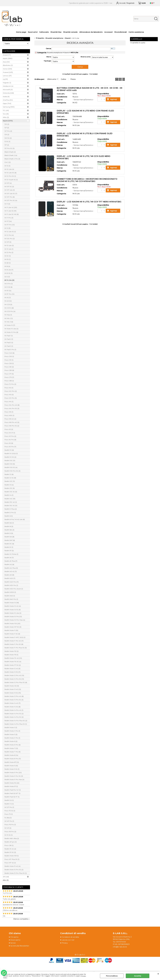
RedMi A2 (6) (9, 564)
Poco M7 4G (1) (10, 863)
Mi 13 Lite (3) (9, 245)
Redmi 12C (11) (10, 481)
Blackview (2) (8, 65)
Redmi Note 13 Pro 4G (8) (14, 696)
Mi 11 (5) (7, 204)
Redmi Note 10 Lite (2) (13, 613)
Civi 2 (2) (7, 162)
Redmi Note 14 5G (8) (12, 707)
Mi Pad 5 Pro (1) (10, 350)
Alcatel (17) (7, 55)
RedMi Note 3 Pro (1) (12, 731)
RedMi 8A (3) (9, 530)
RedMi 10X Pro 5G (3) (12, 471)
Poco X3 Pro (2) (10, 436)
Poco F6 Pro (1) (10, 825)
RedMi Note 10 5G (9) (12, 610)
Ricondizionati (121, 32)
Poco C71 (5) (9, 374)
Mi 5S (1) (7, 259)
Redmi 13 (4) (9, 485)
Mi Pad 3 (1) (9, 343)
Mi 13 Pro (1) (9, 252)
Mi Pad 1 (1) (9, 336)
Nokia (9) (6, 97)
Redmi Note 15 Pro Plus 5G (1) (16, 873)
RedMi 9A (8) (9, 537)
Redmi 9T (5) (9, 551)
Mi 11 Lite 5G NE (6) (11, 214)
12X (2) (7, 134)
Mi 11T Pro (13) (9, 225)
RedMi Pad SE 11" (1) (12, 797)
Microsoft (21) (8, 90)
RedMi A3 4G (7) (11, 571)
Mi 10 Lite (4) (9, 169)
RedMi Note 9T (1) (11, 786)
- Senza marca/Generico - (83, 99)
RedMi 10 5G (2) (10, 457)
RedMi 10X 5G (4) (11, 467)
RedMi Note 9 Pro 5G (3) (14, 776)
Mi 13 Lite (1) (9, 249)
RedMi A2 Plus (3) (11, 568)
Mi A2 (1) (8, 297)
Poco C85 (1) (9, 381)
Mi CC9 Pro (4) (10, 311)
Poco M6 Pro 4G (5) (12, 422)
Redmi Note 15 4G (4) (12, 866)
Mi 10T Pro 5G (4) (11, 200)
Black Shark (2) (10, 152)
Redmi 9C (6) (9, 544)
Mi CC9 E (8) (9, 308)
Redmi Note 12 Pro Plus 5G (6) (16, 682)
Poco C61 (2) (9, 367)
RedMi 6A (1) (9, 523)
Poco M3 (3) (9, 395)
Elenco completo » (21, 919)
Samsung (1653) (9, 107)
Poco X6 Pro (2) (10, 832)
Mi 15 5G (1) (8, 835)
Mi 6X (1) (7, 263)
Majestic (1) (7, 83)
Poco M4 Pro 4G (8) (12, 405)
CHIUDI (158, 974)
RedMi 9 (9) (9, 533)
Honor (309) (7, 69)
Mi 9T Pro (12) (9, 294)
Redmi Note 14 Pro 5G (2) (14, 714)
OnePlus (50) (8, 100)
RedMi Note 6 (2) (11, 741)
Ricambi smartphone (55, 53)
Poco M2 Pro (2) (11, 391)
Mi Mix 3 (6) (9, 322)
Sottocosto (44, 32)
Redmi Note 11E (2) (11, 651)
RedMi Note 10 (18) (12, 603)
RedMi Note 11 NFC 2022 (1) (15, 637)
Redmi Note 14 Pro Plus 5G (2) (16, 721)
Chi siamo (14, 937)
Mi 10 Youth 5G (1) (11, 180)
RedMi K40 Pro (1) (11, 599)
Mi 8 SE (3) (8, 273)
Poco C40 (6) (9, 353)
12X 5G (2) (8, 138)
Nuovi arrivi (33, 32)
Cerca (48, 48)
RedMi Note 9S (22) (12, 783)
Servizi (13, 943)
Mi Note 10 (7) (10, 325)
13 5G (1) (7, 141)
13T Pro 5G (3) (9, 148)
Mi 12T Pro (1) (9, 807)
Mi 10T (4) (8, 183)
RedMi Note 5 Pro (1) (12, 738)
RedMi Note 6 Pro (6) (12, 745)
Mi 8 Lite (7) (9, 270)
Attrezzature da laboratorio (91, 32)
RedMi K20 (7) (10, 578)
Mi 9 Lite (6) (9, 280)
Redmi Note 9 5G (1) (12, 769)
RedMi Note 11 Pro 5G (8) (14, 644)
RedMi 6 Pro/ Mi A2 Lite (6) (15, 519)
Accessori (108, 32)
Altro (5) (6, 880)
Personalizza (112, 976)
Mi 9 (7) (7, 277)
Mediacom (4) (8, 86)
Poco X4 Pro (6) (10, 440)
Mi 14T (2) (8, 828)
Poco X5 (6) (9, 443)
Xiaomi (67, 53)
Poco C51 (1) (9, 360)
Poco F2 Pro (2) (10, 384)
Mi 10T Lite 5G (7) (11, 194)
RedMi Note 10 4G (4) (13, 606)
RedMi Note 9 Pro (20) (13, 773)
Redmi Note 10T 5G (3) (13, 627)
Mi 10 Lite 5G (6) (10, 173)
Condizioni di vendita (70, 937)
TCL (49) (6, 110)
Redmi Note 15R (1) (11, 856)
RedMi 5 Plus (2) (11, 509)
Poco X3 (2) (9, 429)
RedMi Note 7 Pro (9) (12, 752)
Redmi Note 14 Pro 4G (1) (14, 710)
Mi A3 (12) (8, 301)
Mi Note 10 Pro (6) (11, 332)
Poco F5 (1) (9, 814)
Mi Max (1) (8, 315)
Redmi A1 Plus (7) (11, 561)
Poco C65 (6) (9, 370)
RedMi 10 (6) (9, 450)
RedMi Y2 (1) (9, 804)
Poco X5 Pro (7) (10, 447)
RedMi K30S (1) (10, 592)
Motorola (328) (8, 93)
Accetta (138, 976)
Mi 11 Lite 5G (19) (10, 211)
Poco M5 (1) (9, 412)
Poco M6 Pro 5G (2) (12, 426)
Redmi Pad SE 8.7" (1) (12, 793)
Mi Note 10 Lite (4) (11, 329)
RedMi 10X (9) (10, 464)
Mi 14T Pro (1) (9, 821)
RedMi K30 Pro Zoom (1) (14, 589)
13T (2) (7, 145)
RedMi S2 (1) (9, 800)
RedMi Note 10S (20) (12, 623)
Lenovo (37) (7, 76)
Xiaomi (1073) (8, 121)
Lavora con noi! (68, 940)
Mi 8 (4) (7, 266)
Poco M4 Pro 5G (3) (12, 408)
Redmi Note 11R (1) (11, 655)
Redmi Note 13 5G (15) (13, 693)
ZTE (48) (6, 877)
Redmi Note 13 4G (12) (13, 689)
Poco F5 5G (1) (10, 811)
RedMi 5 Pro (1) (10, 513)
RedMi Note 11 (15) (11, 630)
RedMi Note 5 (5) (11, 734)
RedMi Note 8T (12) (12, 762)
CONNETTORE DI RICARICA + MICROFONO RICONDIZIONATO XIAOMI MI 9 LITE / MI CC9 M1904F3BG (87, 188)
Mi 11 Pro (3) (9, 218)
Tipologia (47, 61)
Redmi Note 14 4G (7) (12, 703)
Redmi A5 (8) (9, 575)
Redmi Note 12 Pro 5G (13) (14, 679)
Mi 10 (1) (7, 166)
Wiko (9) (6, 117)
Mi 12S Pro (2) (9, 239)
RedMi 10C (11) (10, 460)
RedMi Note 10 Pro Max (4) (15, 620)
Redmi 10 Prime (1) (11, 554)
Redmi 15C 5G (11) (11, 506)
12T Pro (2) (8, 131)
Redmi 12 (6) (9, 474)
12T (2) (7, 128)
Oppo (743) (7, 103)
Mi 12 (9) (7, 228)
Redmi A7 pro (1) (10, 842)
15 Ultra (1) (8, 818)
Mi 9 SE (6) (8, 287)
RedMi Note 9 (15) (11, 766)
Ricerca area (86, 57)
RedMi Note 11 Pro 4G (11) (14, 641)
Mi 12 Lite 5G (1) (10, 232)
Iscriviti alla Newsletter (20, 946)
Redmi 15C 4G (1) (11, 502)
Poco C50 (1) (9, 356)
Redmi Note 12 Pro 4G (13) (14, 675)
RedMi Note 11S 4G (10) (13, 658)
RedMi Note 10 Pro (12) (13, 616)
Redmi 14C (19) (10, 499)
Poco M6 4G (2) (10, 419)
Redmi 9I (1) (9, 547)
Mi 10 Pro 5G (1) (10, 176)
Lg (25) (5, 79)
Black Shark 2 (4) (11, 155)
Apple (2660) (8, 58)
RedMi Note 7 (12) (11, 748)
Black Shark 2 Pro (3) (12, 159)
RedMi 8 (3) (9, 526)
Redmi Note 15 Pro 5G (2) (14, 870)
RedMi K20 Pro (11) (11, 582)
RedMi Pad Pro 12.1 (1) (13, 790)
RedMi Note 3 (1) (11, 727)
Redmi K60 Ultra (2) (12, 838)
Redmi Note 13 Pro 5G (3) (14, 700)
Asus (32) (6, 62)
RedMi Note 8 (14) (11, 755)
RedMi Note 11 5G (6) (12, 634)
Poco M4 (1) (9, 402)
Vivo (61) (6, 114)
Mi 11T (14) (8, 221)
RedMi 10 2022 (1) (11, 453)
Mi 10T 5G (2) (9, 187)
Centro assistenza (136, 32)
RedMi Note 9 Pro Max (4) (14, 779)
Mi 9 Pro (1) (9, 284)
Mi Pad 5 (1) (9, 346)
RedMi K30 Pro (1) (11, 585)
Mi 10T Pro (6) (9, 197)
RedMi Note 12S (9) (12, 686)
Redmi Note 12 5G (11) (12, 672)
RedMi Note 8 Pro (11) (13, 759)
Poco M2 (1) (9, 388)
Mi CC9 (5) (8, 304)
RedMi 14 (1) (9, 495)
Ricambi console (70, 32)
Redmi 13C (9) (9, 488)
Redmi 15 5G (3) (10, 852)
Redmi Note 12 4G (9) (12, 669)
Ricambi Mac (56, 32)
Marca (49, 57)
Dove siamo (15, 940)
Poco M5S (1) (9, 415)
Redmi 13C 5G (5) (11, 492)
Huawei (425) (8, 72)
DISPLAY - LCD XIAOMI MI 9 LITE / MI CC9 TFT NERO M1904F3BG (89, 211)
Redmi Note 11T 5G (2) (13, 665)
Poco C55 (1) (9, 363)
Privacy (65, 943)
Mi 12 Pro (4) (9, 235)
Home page (21, 32)
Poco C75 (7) (9, 377)
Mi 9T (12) (8, 291)
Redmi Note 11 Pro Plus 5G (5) (16, 648)
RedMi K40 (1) (10, 596)
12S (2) (7, 124)
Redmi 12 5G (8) (10, 478)
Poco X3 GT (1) (10, 433)
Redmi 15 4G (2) (10, 849)
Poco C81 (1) (9, 845)
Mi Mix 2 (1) (9, 318)
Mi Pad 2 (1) (9, 339)
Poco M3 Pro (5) (11, 398)
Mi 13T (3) (8, 242)
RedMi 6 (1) (9, 516)
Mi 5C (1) (8, 256)
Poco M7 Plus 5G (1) (12, 859)
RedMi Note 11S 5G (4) (13, 662)
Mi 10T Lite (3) (10, 190)
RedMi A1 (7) (9, 558)
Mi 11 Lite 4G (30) (11, 207)
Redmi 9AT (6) (10, 540)
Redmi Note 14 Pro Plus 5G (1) (16, 724)
